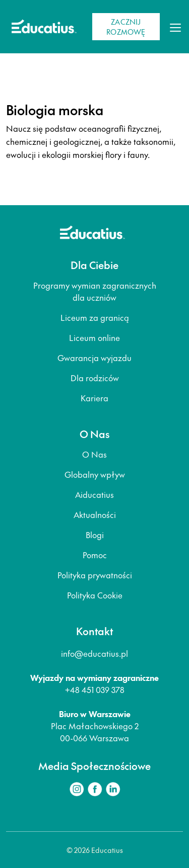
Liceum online (94, 337)
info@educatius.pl (94, 653)
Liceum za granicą (95, 317)
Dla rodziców (95, 378)
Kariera (94, 398)
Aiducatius (94, 494)
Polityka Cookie (95, 595)
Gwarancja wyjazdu (94, 358)
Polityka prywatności (95, 575)
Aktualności (95, 514)
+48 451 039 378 (95, 689)
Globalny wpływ (95, 474)
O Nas (94, 454)
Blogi (95, 535)
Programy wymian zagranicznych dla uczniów (95, 291)
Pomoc (95, 555)
